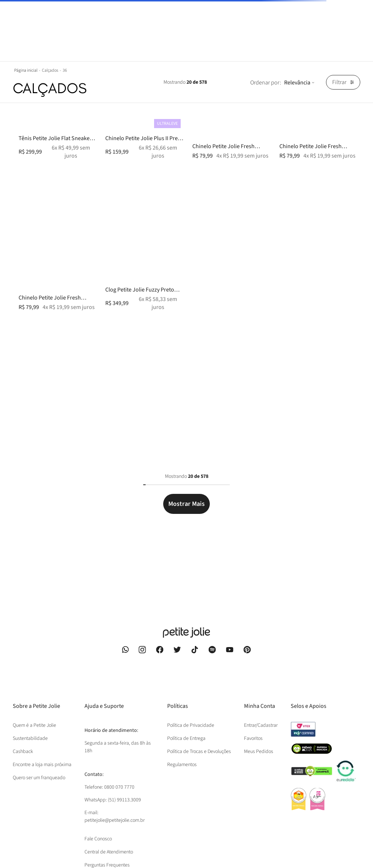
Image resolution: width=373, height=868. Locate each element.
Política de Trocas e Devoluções (199, 752)
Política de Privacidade (191, 725)
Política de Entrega (186, 738)
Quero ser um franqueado (39, 778)
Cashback (23, 752)
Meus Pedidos (259, 752)
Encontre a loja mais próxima (42, 765)
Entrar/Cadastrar (261, 725)
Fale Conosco (98, 839)
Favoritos (253, 738)
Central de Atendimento (109, 852)
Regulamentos (182, 765)
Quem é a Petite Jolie (34, 725)
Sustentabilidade (30, 738)
